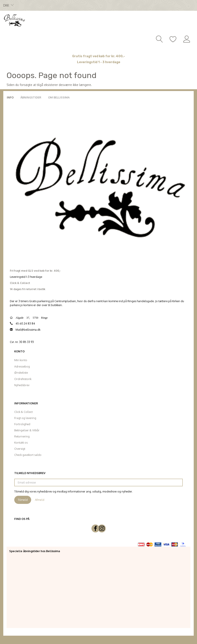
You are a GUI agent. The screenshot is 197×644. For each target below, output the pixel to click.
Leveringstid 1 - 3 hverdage (99, 62)
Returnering (22, 436)
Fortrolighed (22, 424)
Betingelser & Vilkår (27, 430)
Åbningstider (31, 97)
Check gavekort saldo (28, 455)
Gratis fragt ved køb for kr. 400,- (99, 56)
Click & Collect (23, 412)
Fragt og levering (25, 418)
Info (10, 97)
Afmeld (40, 500)
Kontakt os (21, 442)
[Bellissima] (14, 20)
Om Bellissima (59, 97)
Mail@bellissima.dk (28, 330)
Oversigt (20, 449)
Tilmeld (23, 500)
